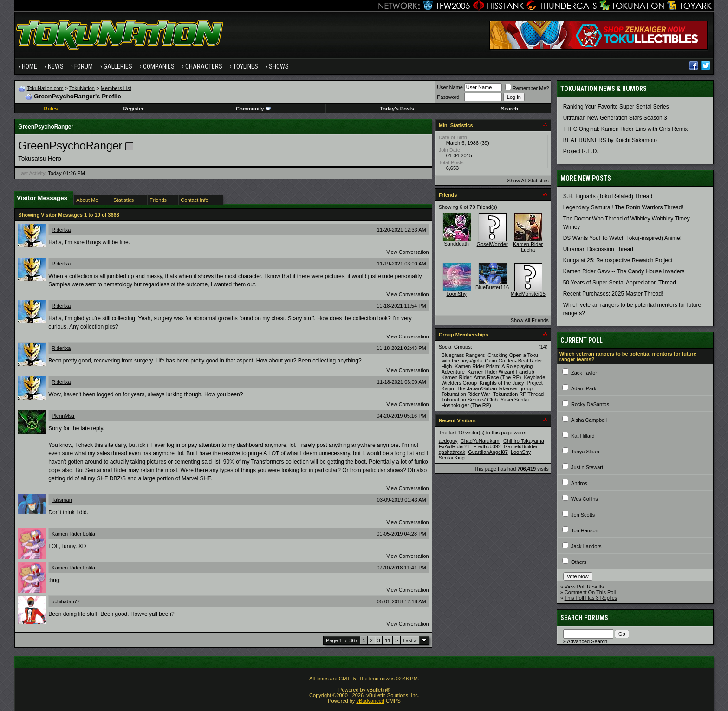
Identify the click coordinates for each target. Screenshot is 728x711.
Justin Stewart (587, 467)
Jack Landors (586, 546)
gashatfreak (452, 452)
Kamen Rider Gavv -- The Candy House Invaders (624, 271)
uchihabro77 (66, 601)
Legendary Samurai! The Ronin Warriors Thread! (623, 207)
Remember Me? (527, 88)
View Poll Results (584, 587)
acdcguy (448, 441)
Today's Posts (397, 109)
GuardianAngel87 (488, 452)
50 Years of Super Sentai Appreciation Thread (620, 283)
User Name (450, 87)
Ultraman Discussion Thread (598, 249)
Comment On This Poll (590, 592)
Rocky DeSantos (590, 404)
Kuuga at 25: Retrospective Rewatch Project (618, 260)
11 (388, 640)
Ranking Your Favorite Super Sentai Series (616, 107)
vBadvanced (370, 701)
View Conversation (408, 252)
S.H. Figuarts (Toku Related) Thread (608, 196)
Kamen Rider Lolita (73, 534)
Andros (579, 483)
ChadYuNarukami (481, 441)
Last (410, 640)
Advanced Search (587, 641)
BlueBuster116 (492, 287)
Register (134, 109)
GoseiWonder (492, 244)
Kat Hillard (583, 436)
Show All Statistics (528, 181)
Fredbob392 (487, 446)
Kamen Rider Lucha (528, 247)
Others (579, 562)
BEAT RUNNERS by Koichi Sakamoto (610, 140)
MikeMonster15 (528, 294)
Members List (116, 88)
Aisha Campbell (589, 420)
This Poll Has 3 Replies (591, 598)
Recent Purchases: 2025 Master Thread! (613, 294)
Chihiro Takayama (524, 441)
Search (510, 109)
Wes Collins (585, 499)
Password (448, 97)
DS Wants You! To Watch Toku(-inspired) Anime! (622, 238)
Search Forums (584, 618)
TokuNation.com (45, 88)
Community (253, 109)
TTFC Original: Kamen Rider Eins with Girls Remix (626, 129)
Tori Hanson (585, 530)
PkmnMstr (63, 416)
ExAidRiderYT (455, 446)
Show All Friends (530, 320)
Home (29, 66)
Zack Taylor (584, 373)
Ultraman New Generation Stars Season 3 (615, 118)
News (56, 66)
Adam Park (584, 388)
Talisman (62, 500)
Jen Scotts (583, 515)
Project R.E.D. (581, 151)
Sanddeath (457, 244)
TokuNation (82, 88)
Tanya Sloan (585, 452)
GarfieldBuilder (521, 446)
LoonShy (456, 294)
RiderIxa (61, 230)
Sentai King (452, 458)
